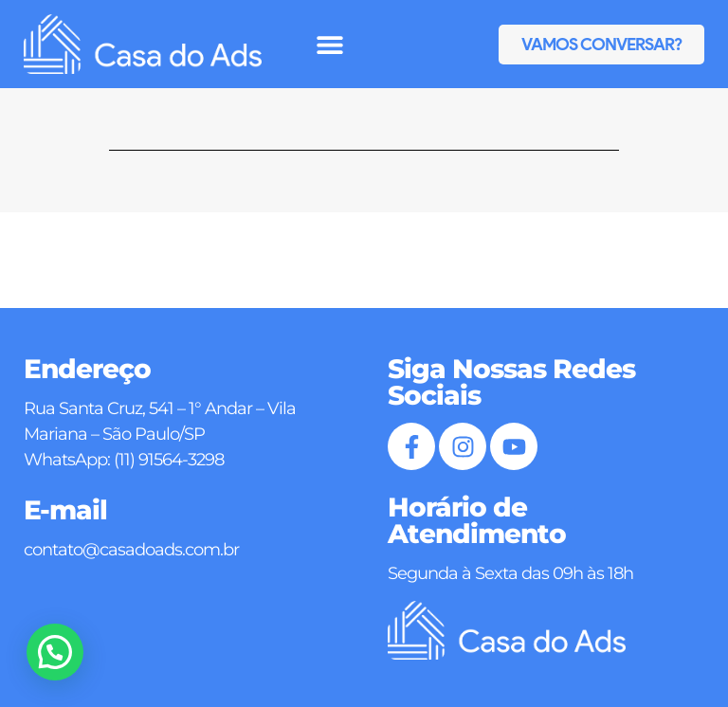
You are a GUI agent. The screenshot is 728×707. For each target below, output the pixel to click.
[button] (330, 44)
